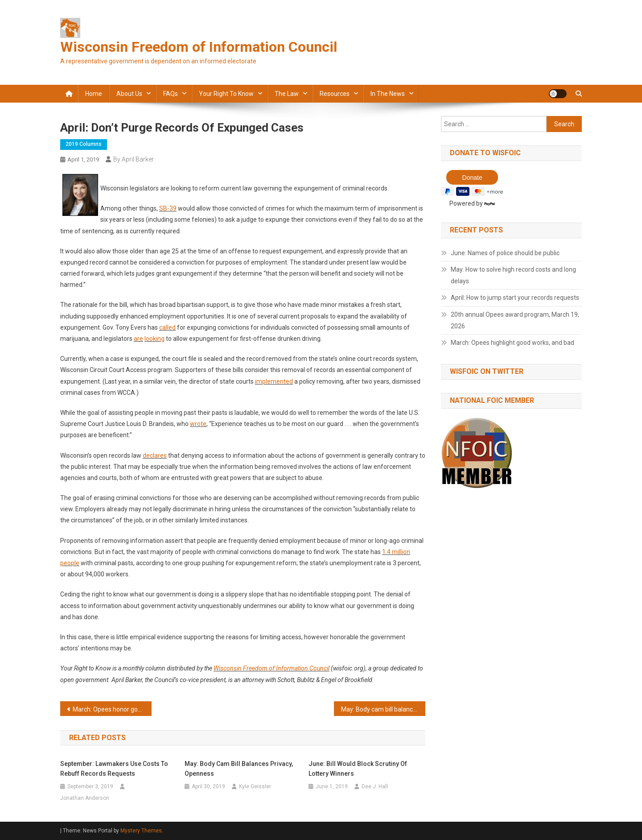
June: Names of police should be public (505, 253)
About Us (129, 94)
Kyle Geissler (255, 786)
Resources (335, 94)
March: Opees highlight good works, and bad (512, 343)
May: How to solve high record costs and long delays (513, 275)
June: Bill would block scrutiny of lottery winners (358, 769)
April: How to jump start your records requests (515, 298)
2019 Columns (84, 144)
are (138, 339)
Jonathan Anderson (85, 798)
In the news (388, 94)
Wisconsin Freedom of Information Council (199, 47)
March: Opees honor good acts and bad (112, 709)
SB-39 (168, 208)
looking (154, 339)
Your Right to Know (226, 94)
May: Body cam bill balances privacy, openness (383, 709)
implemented (274, 381)
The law (287, 94)
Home (94, 94)
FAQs (171, 94)
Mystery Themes (141, 831)
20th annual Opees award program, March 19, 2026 (515, 320)
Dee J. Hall (375, 786)
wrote (198, 424)
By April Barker (134, 159)
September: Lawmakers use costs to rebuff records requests (114, 769)
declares (155, 455)
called (167, 327)
